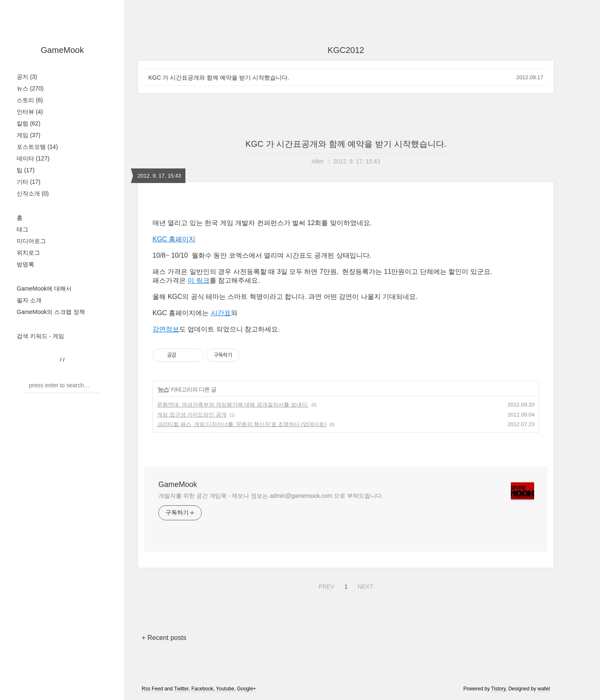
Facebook (202, 689)
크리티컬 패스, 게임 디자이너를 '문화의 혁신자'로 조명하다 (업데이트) (242, 424)
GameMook (62, 50)
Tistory (499, 689)
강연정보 (166, 329)
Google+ (247, 689)
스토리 (30, 100)
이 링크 (198, 280)
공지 (27, 77)
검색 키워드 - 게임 (40, 336)
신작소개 (33, 193)
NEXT (364, 585)
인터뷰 (30, 112)
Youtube (225, 689)
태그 (22, 229)
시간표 (221, 313)
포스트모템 (37, 147)
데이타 (33, 158)
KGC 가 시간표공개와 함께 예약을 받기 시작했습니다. (219, 78)
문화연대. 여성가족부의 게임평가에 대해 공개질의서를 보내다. (233, 405)
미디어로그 (31, 241)
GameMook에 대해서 (44, 289)
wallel (544, 689)
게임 (29, 135)
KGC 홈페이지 (174, 239)
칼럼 (29, 123)
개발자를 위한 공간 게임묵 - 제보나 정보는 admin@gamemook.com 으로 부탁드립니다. (271, 496)
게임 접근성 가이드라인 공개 (192, 415)
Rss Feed (152, 689)
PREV (325, 585)
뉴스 (30, 88)
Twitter (181, 689)
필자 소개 (29, 300)
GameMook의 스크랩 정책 (51, 312)
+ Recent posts (164, 638)
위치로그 (28, 253)
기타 (29, 182)
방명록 (25, 264)
